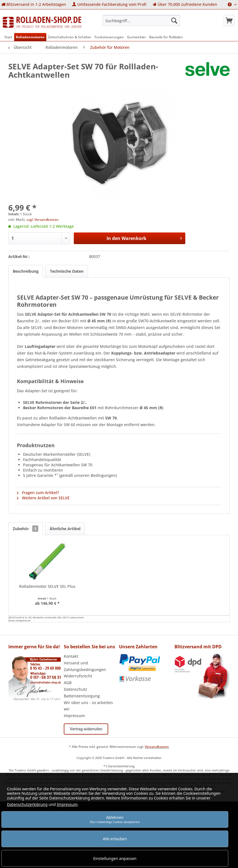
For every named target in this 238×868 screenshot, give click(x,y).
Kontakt (71, 656)
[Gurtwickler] (136, 37)
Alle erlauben (115, 839)
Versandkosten (157, 747)
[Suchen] (174, 21)
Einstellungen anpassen (115, 858)
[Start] (8, 37)
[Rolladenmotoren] (30, 37)
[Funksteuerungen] (109, 37)
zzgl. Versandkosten (43, 220)
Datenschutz (75, 689)
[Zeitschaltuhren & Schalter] (70, 37)
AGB (68, 683)
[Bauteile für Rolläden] (166, 37)
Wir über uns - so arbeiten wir (88, 706)
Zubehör (26, 529)
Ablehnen (115, 819)
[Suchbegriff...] (141, 21)
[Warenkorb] (229, 21)
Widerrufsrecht (78, 676)
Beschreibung (26, 271)
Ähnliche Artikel (65, 529)
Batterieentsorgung (82, 696)
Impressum (74, 716)
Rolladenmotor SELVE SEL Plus (47, 586)
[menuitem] (34, 5)
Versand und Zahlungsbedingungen (85, 666)
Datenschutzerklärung (27, 804)
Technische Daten (67, 271)
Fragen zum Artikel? (38, 493)
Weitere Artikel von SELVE (43, 498)
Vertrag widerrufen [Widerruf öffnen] (86, 729)
